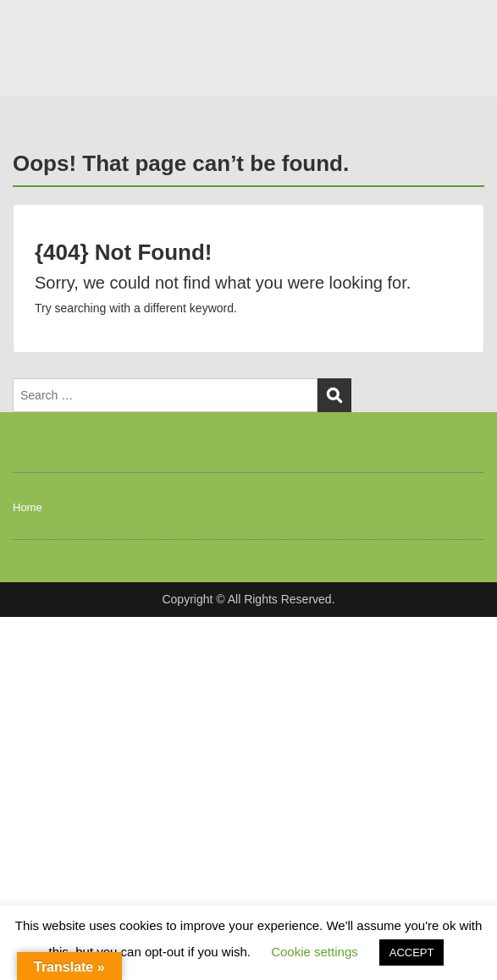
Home (28, 507)
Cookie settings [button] (315, 952)
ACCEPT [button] (412, 952)
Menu (30, 29)
